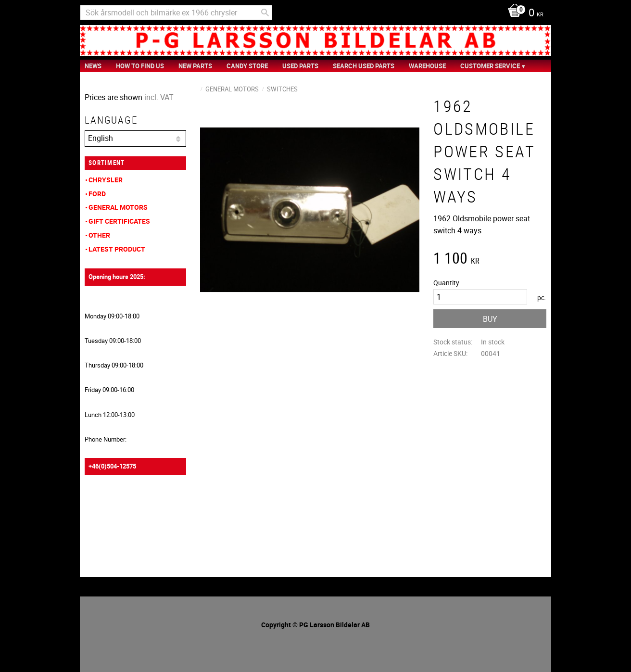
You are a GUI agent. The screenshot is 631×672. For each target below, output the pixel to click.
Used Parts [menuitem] (300, 66)
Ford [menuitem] (97, 194)
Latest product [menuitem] (117, 249)
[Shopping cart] (523, 13)
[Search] (265, 13)
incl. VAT (159, 97)
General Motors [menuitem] (118, 207)
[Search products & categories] (176, 13)
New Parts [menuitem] (195, 66)
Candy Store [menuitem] (247, 66)
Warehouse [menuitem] (427, 66)
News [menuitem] (93, 66)
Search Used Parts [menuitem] (364, 66)
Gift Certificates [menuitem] (119, 221)
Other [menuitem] (99, 235)
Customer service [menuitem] (490, 66)
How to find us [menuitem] (140, 66)
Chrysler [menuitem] (106, 180)
